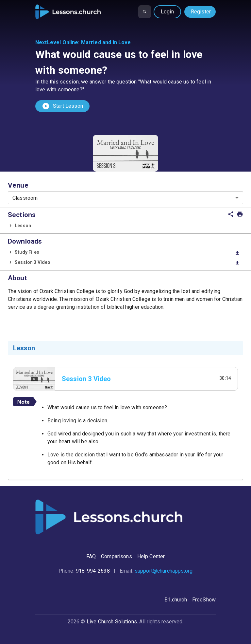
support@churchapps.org (164, 571)
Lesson (23, 226)
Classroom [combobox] (25, 198)
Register (201, 12)
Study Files (127, 253)
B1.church (176, 600)
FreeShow (204, 600)
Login (167, 12)
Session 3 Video (127, 263)
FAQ (91, 556)
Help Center (151, 556)
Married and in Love (106, 42)
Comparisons (117, 556)
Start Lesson (62, 106)
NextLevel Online (57, 42)
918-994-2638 (93, 571)
